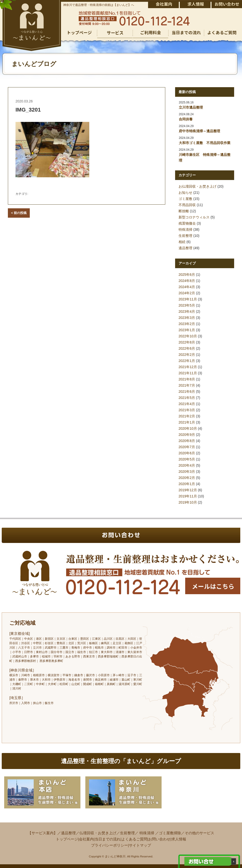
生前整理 (185, 236)
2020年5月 (187, 459)
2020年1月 (187, 484)
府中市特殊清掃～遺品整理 (199, 131)
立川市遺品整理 (191, 107)
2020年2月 (187, 478)
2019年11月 (188, 496)
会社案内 (86, 839)
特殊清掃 (185, 229)
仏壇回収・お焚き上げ (98, 833)
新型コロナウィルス (194, 217)
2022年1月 (187, 361)
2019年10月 (188, 502)
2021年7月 (187, 385)
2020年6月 (187, 453)
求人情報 (179, 839)
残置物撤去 (187, 223)
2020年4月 (187, 465)
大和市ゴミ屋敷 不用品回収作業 (205, 143)
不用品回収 (187, 205)
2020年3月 (187, 472)
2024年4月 (187, 287)
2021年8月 (187, 379)
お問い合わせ (159, 839)
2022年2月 (187, 355)
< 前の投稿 (19, 213)
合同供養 (186, 119)
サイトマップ (140, 845)
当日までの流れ (108, 839)
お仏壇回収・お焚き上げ (197, 186)
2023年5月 (187, 305)
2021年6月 (187, 392)
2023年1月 (187, 330)
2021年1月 (187, 422)
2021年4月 (187, 404)
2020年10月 (188, 428)
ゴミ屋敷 (185, 199)
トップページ (67, 839)
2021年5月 (187, 398)
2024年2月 (187, 293)
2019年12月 (188, 490)
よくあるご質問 (134, 839)
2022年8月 (187, 342)
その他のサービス (199, 833)
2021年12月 (188, 367)
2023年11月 (188, 299)
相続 (182, 242)
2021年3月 (187, 410)
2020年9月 (187, 435)
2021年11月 (188, 373)
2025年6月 (187, 275)
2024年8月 (187, 281)
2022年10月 (188, 336)
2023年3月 (187, 318)
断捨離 (184, 211)
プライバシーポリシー (109, 845)
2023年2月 (187, 324)
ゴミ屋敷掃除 (170, 833)
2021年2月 (187, 416)
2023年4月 (187, 311)
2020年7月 (187, 447)
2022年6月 (187, 348)
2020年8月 (187, 441)
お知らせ (185, 193)
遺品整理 (185, 248)
